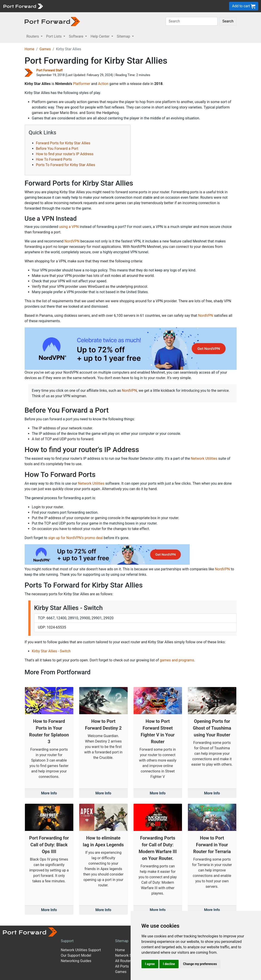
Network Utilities (204, 459)
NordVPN (72, 241)
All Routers (124, 961)
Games (45, 49)
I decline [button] (169, 964)
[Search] (192, 21)
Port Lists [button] (54, 36)
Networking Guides (76, 961)
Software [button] (77, 36)
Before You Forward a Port (57, 149)
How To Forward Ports (54, 159)
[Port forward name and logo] (23, 6)
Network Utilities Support (81, 950)
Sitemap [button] (124, 36)
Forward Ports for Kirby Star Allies (63, 143)
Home (30, 49)
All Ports (122, 966)
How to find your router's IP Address (65, 154)
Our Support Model (76, 955)
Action (103, 84)
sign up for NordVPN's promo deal (75, 538)
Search (228, 21)
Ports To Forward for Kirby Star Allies (66, 165)
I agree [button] (150, 964)
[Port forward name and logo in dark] (52, 21)
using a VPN (69, 227)
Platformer (82, 84)
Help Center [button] (101, 36)
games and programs (177, 660)
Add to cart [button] (244, 6)
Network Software (129, 955)
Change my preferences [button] (200, 964)
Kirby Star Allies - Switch (51, 651)
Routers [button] (33, 36)
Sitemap (122, 941)
